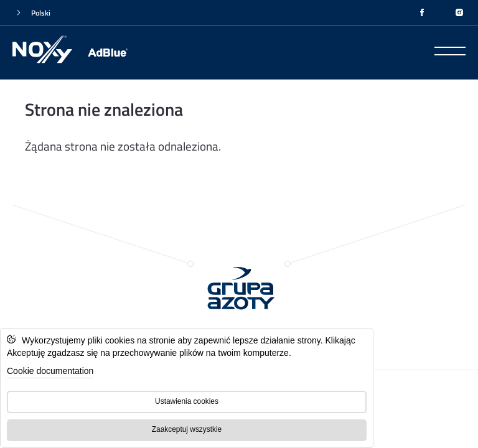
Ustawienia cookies (187, 401)
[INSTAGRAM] (459, 12)
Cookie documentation (50, 371)
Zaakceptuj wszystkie (187, 429)
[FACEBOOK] (422, 12)
